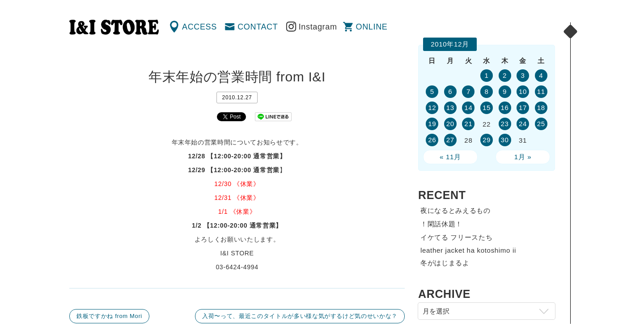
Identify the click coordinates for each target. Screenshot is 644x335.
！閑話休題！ (441, 224)
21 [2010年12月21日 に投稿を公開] (468, 124)
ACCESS (199, 27)
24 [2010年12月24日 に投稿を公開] (523, 124)
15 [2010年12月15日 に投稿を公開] (487, 108)
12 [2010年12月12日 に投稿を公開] (432, 108)
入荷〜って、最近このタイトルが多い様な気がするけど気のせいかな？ (300, 316)
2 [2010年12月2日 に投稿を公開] (505, 75)
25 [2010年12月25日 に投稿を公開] (541, 124)
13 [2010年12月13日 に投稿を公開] (450, 108)
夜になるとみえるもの (455, 210)
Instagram (318, 27)
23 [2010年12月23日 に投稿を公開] (504, 124)
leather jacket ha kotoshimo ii (468, 250)
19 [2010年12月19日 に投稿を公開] (432, 124)
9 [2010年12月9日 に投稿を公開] (505, 91)
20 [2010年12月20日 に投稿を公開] (450, 124)
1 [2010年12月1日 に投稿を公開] (486, 75)
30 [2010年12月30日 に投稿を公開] (504, 140)
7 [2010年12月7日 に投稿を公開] (468, 91)
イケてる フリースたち (456, 237)
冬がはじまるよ (445, 263)
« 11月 (450, 157)
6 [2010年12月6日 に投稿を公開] (450, 91)
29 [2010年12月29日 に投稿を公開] (487, 140)
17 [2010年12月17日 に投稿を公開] (523, 108)
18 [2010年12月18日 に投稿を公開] (541, 108)
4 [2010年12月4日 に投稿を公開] (541, 75)
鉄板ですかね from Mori (109, 316)
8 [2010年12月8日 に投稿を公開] (486, 91)
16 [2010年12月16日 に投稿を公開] (504, 108)
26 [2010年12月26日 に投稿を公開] (432, 140)
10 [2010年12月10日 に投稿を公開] (523, 91)
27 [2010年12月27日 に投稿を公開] (450, 140)
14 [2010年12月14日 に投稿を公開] (468, 108)
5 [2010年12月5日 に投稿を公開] (432, 91)
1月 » (523, 157)
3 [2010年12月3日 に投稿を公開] (523, 75)
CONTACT (258, 27)
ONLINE (372, 27)
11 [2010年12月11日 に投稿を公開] (541, 91)
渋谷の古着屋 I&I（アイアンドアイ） (114, 27)
